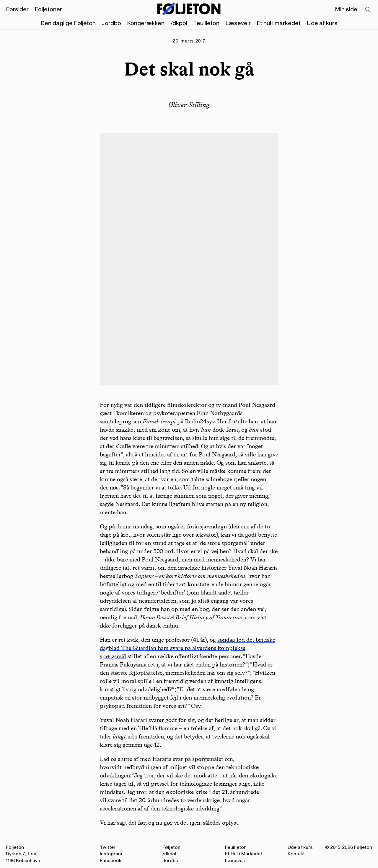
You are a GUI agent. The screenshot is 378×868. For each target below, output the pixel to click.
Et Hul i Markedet (244, 854)
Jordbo (111, 23)
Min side (346, 9)
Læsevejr (238, 23)
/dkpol (179, 23)
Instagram (111, 854)
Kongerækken (146, 23)
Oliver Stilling (189, 105)
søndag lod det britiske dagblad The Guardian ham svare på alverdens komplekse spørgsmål (188, 648)
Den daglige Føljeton (68, 23)
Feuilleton (206, 23)
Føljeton (171, 847)
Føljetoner (48, 9)
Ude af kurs (322, 23)
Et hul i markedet (279, 23)
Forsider (17, 9)
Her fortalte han (237, 421)
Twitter (108, 847)
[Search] (368, 10)
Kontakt (296, 854)
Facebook (111, 861)
